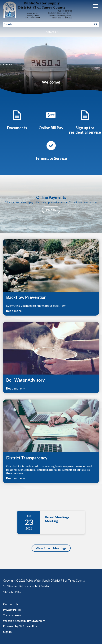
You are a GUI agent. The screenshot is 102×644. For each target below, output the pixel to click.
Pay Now (51, 210)
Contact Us (51, 32)
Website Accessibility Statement (24, 621)
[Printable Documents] (17, 119)
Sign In (7, 632)
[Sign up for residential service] (85, 122)
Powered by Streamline (20, 626)
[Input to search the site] (51, 24)
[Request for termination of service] (51, 150)
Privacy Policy (12, 610)
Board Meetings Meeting (57, 519)
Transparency (12, 615)
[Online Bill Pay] (51, 119)
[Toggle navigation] (95, 6)
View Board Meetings (51, 548)
